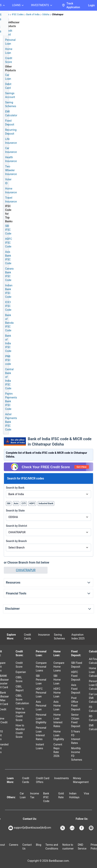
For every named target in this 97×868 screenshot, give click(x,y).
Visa (86, 793)
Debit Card (8, 86)
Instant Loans (40, 746)
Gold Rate (61, 795)
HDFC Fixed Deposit (76, 676)
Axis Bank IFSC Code (8, 258)
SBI (9, 503)
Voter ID (8, 181)
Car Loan (8, 77)
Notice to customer (68, 847)
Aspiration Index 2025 (78, 637)
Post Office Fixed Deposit (76, 704)
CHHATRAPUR (26, 570)
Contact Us (27, 847)
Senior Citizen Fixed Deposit (76, 720)
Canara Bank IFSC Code (9, 274)
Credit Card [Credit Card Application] (9, 33)
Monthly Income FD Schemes (77, 754)
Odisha (46, 14)
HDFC (32, 503)
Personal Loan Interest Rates (41, 733)
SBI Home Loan (57, 680)
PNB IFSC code (8, 360)
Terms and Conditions (52, 847)
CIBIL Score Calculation (22, 699)
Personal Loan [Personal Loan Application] (10, 42)
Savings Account (10, 95)
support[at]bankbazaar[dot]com (30, 828)
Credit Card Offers (43, 780)
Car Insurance (11, 150)
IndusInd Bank (46, 503)
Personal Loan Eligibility (41, 719)
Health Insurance (11, 159)
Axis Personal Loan (41, 706)
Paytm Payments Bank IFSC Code (11, 401)
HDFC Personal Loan (41, 693)
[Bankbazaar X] (63, 828)
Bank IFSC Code (46, 797)
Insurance (44, 635)
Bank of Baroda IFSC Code (9, 323)
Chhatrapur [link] (58, 14)
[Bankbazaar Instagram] (91, 828)
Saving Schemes (11, 104)
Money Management (81, 780)
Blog (39, 845)
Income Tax (35, 795)
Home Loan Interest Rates (58, 720)
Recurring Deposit (11, 132)
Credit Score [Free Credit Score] (9, 60)
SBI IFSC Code (8, 230)
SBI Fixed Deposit (77, 665)
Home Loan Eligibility (59, 735)
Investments (62, 778)
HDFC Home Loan (57, 693)
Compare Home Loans (59, 667)
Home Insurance (11, 190)
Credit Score (19, 665)
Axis (16, 503)
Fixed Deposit (10, 123)
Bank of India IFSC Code (8, 343)
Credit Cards (27, 637)
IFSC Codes (18, 14)
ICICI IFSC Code (8, 306)
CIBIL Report (20, 688)
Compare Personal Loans (41, 667)
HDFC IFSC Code (9, 243)
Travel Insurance (11, 200)
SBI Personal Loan (41, 680)
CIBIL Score (19, 679)
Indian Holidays (74, 795)
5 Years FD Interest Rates (76, 737)
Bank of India (33, 14)
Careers (14, 845)
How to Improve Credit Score (20, 714)
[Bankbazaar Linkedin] (72, 828)
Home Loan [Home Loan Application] (9, 51)
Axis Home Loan (57, 706)
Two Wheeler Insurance (11, 170)
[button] (26, 570)
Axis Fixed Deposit (76, 689)
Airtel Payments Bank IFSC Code (11, 422)
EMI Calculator (11, 113)
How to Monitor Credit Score (20, 731)
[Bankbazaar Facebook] (82, 828)
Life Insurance (11, 141)
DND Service (82, 847)
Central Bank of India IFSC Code (9, 379)
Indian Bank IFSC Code (9, 291)
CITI (24, 503)
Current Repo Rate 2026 (58, 750)
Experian (21, 672)
